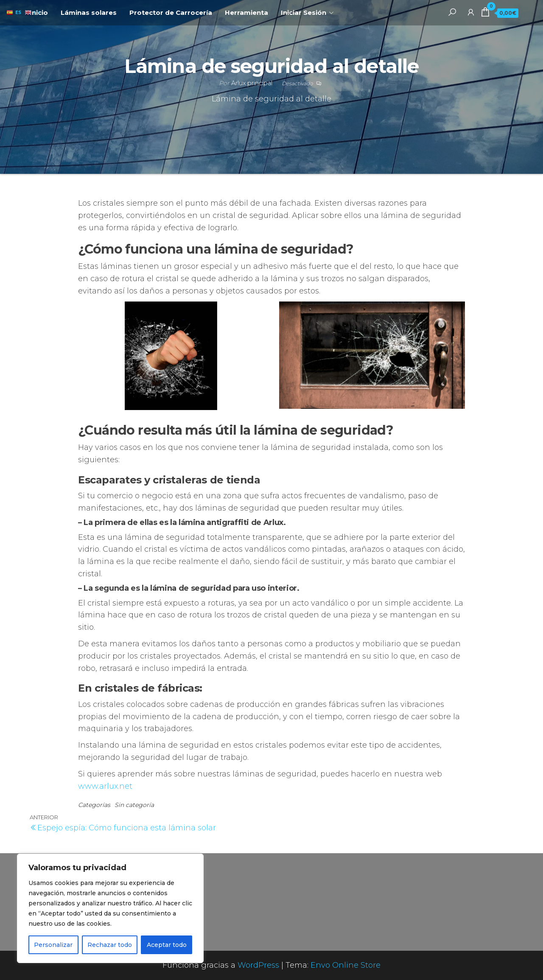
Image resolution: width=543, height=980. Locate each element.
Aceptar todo (167, 945)
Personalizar (53, 945)
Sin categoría (134, 805)
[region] (110, 908)
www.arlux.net (105, 786)
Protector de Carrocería (171, 13)
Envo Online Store (346, 965)
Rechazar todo (110, 945)
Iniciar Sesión (304, 13)
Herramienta (246, 13)
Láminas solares (89, 13)
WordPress (258, 965)
